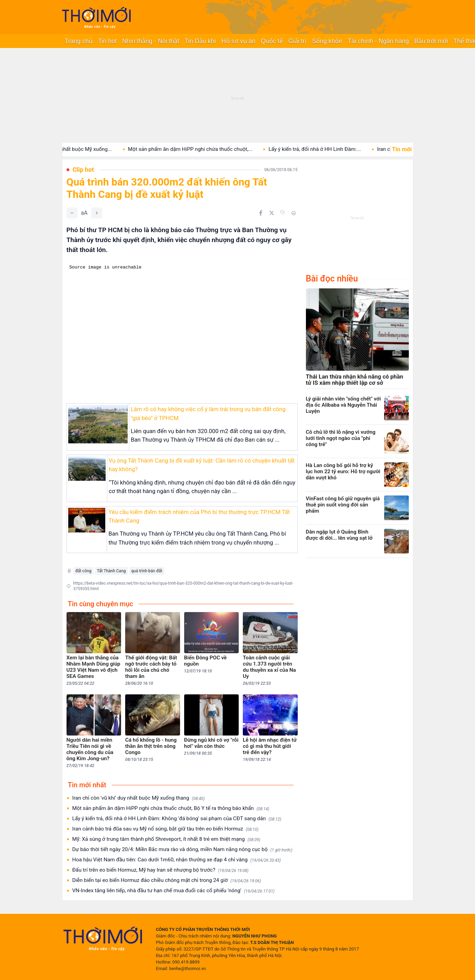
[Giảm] (72, 213)
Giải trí (298, 41)
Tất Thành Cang (111, 571)
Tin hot (107, 41)
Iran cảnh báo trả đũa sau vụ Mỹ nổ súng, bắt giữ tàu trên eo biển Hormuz (165, 829)
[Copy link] (283, 213)
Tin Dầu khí (200, 41)
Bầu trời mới (431, 41)
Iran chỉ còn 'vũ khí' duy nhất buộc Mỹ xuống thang (139, 798)
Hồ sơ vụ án (239, 41)
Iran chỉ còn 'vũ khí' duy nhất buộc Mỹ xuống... (75, 149)
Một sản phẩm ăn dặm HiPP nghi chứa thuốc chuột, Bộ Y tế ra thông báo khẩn (171, 808)
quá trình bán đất (147, 571)
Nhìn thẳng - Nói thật (151, 41)
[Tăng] (97, 213)
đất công (84, 571)
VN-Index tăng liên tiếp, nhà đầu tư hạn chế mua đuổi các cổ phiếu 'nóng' (174, 891)
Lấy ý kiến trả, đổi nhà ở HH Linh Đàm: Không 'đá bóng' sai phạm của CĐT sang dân (177, 819)
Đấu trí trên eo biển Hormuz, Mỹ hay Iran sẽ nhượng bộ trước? (161, 870)
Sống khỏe (327, 41)
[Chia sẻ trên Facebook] (261, 213)
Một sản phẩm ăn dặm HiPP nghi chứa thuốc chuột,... (206, 149)
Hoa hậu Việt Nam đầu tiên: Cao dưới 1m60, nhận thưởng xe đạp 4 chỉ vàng (177, 860)
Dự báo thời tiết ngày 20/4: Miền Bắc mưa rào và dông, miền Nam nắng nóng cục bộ (182, 850)
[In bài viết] (294, 213)
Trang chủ (79, 41)
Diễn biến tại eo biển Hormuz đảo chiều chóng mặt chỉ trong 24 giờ (167, 880)
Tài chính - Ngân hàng (378, 41)
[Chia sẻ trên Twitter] (272, 213)
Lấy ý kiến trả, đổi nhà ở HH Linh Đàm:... (331, 149)
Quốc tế (272, 41)
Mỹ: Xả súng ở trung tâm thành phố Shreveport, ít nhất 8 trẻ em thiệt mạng (166, 839)
